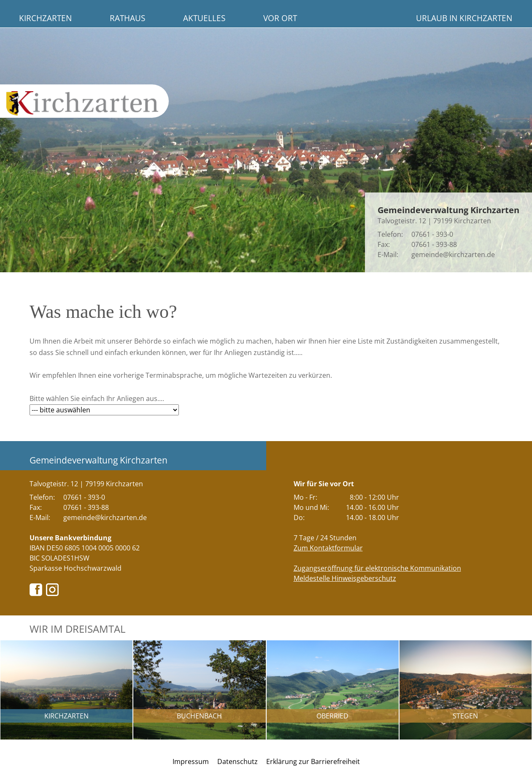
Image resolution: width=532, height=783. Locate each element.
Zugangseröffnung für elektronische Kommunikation (377, 568)
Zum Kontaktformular (328, 548)
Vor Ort (280, 18)
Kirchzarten (45, 18)
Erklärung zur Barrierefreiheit (313, 761)
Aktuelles (204, 18)
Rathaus (127, 18)
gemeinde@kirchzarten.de (453, 255)
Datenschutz (238, 761)
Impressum (191, 761)
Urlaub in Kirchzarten (464, 18)
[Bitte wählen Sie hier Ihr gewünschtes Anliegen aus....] (104, 410)
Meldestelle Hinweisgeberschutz (345, 578)
